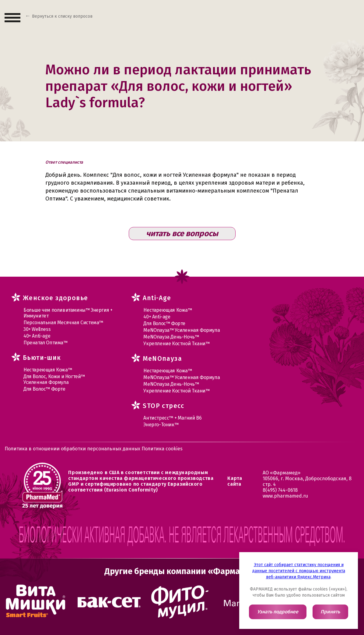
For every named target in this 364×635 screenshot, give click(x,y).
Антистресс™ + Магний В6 (172, 418)
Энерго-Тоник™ (161, 425)
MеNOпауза (162, 359)
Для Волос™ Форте (44, 389)
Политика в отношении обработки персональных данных (73, 449)
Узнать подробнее (278, 612)
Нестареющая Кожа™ (48, 370)
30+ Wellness (37, 329)
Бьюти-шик (42, 358)
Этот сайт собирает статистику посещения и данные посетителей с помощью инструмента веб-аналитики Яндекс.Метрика (299, 571)
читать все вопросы (182, 234)
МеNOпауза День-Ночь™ (171, 337)
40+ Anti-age (37, 336)
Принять (330, 612)
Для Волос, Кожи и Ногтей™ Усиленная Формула (54, 379)
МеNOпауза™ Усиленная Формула (182, 330)
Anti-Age (157, 298)
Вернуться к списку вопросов (62, 16)
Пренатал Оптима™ (45, 343)
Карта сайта (235, 481)
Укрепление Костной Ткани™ (176, 344)
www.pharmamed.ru (285, 496)
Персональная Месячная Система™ (63, 323)
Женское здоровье (55, 298)
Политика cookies (162, 449)
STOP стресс (163, 406)
